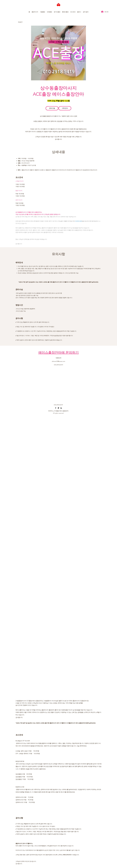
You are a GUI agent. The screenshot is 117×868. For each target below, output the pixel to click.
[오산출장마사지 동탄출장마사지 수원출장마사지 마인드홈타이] (56, 408)
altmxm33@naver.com (58, 361)
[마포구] (25, 22)
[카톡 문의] (65, 108)
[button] (35, 12)
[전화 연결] (52, 108)
